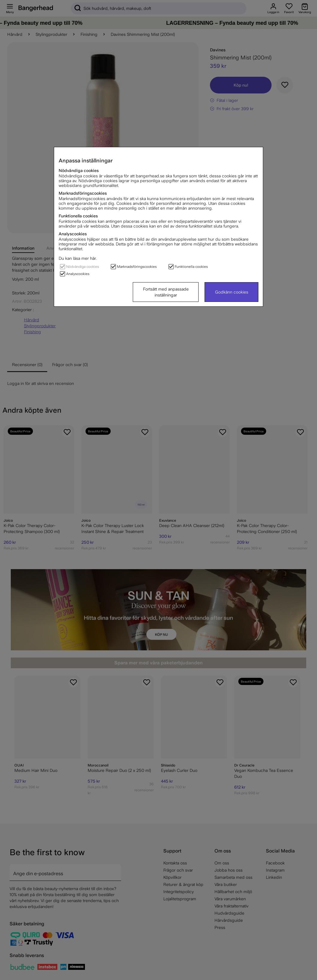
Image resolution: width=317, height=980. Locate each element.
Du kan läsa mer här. (78, 258)
